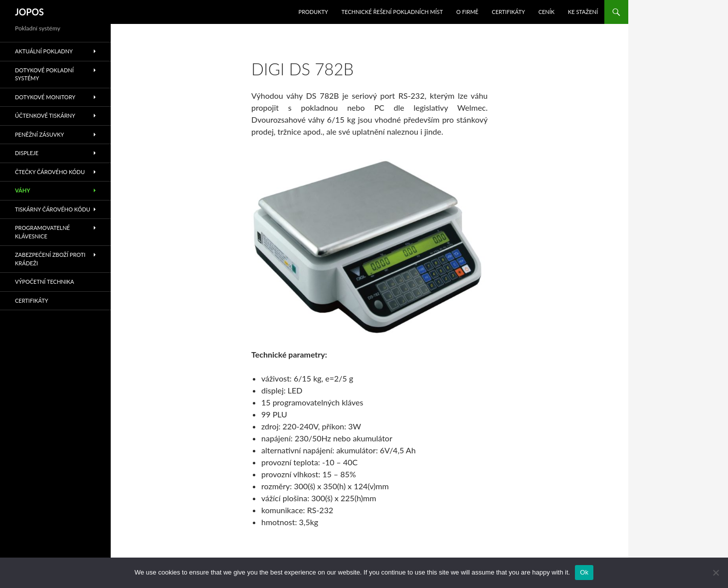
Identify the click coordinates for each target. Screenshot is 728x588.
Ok (584, 572)
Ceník (546, 12)
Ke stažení (583, 12)
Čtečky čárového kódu (50, 172)
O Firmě (467, 12)
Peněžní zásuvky (39, 134)
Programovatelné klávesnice (42, 232)
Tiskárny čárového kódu (53, 209)
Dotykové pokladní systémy (44, 74)
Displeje (27, 153)
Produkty (313, 12)
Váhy (23, 190)
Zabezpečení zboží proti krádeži (50, 259)
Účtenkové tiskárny (45, 115)
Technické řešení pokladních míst (392, 12)
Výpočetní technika (45, 282)
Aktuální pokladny (44, 51)
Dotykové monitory (45, 97)
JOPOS (29, 12)
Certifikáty (508, 12)
